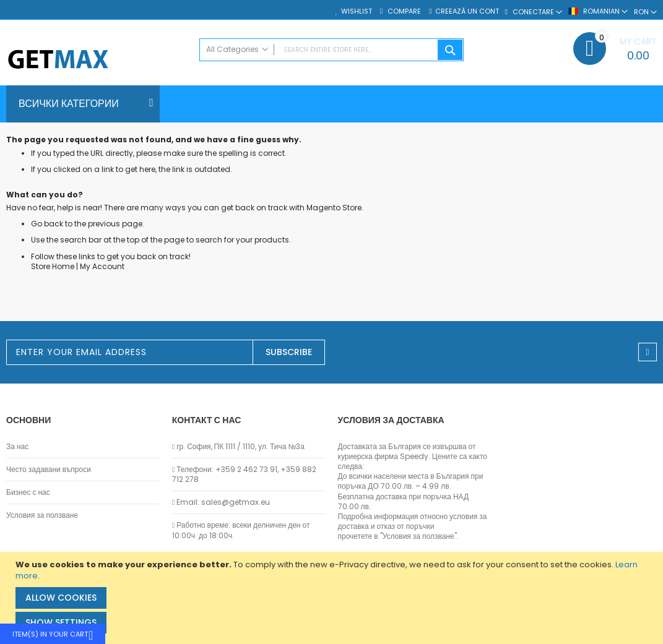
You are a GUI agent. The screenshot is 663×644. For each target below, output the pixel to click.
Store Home (53, 266)
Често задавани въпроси (49, 470)
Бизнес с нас (28, 492)
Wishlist (357, 11)
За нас (17, 447)
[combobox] (331, 50)
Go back (47, 224)
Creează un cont (467, 11)
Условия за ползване (42, 515)
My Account (102, 266)
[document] (333, 598)
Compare (403, 11)
